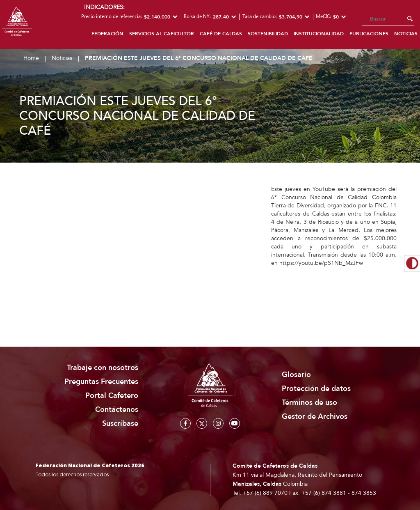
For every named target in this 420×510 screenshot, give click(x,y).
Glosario (296, 375)
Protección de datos (316, 389)
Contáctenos (117, 410)
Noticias (62, 58)
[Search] (388, 19)
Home (31, 58)
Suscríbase (120, 424)
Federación (107, 34)
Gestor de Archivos (315, 417)
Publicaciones (369, 34)
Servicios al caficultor (162, 34)
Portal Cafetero (112, 396)
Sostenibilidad (268, 34)
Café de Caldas (221, 34)
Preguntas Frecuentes (101, 382)
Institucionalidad (319, 34)
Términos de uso (309, 403)
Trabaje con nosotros (103, 368)
